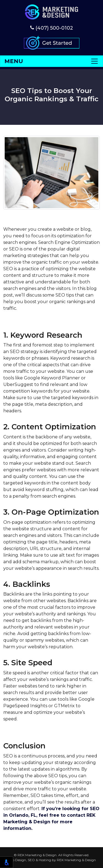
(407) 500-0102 (52, 28)
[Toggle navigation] (51, 61)
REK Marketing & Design (76, 860)
